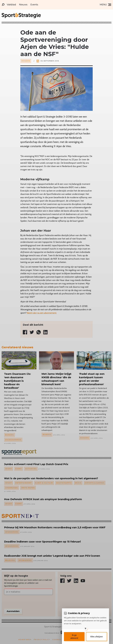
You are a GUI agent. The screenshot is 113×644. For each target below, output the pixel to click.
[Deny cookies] (97, 637)
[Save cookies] (74, 637)
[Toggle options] (85, 628)
